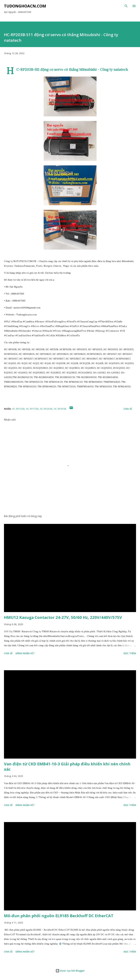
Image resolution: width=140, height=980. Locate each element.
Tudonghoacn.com (25, 6)
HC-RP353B (60, 409)
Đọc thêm (130, 653)
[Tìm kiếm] (126, 6)
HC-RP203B (46, 409)
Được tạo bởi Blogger (70, 971)
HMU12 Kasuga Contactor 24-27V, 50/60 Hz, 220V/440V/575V (63, 617)
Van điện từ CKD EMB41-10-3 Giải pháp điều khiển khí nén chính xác (67, 766)
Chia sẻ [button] (128, 409)
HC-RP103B (18, 409)
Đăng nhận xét (25, 653)
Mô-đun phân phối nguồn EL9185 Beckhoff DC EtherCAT (59, 916)
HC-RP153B (32, 409)
